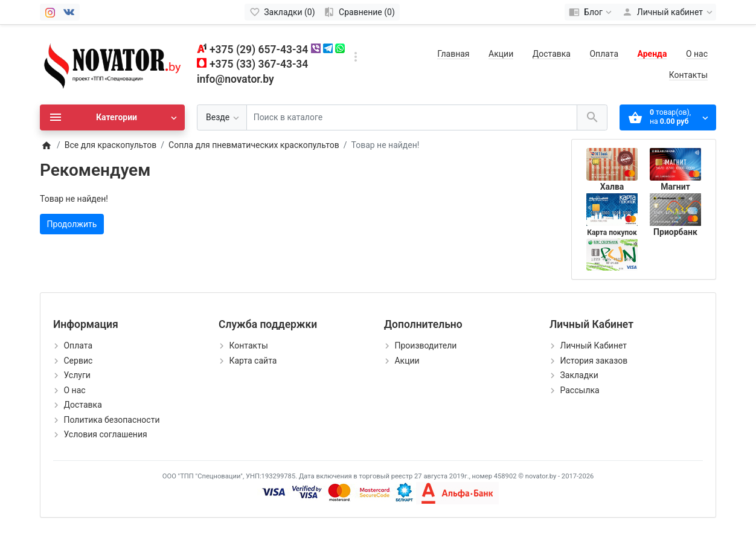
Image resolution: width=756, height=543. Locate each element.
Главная (453, 54)
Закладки (579, 375)
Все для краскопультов (111, 145)
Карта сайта (253, 361)
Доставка (552, 54)
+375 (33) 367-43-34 (259, 64)
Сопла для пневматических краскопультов (254, 145)
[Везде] (222, 117)
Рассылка (579, 390)
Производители (425, 345)
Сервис (78, 361)
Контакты (688, 75)
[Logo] (112, 64)
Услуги (77, 375)
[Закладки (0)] (282, 12)
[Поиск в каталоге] (412, 117)
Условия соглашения (105, 434)
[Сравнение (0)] (360, 12)
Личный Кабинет (593, 345)
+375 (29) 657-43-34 (259, 50)
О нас (697, 54)
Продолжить (72, 224)
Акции (501, 54)
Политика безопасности (111, 420)
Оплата (604, 54)
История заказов (594, 361)
